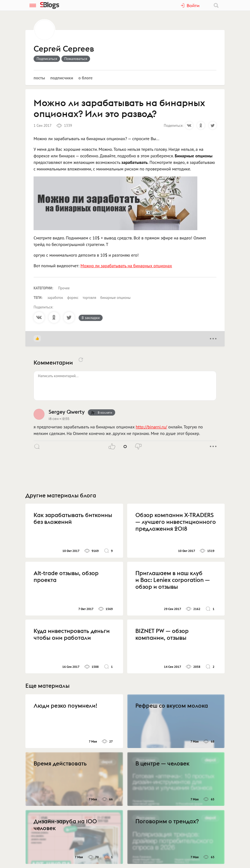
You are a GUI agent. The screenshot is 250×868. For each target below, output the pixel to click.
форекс (73, 298)
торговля (90, 298)
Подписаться (47, 59)
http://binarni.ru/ (151, 427)
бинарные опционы (115, 298)
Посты (39, 78)
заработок (55, 298)
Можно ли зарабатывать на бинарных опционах (126, 266)
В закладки (91, 318)
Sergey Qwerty (67, 412)
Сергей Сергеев (64, 49)
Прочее (64, 288)
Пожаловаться (76, 59)
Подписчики (62, 78)
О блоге (85, 78)
